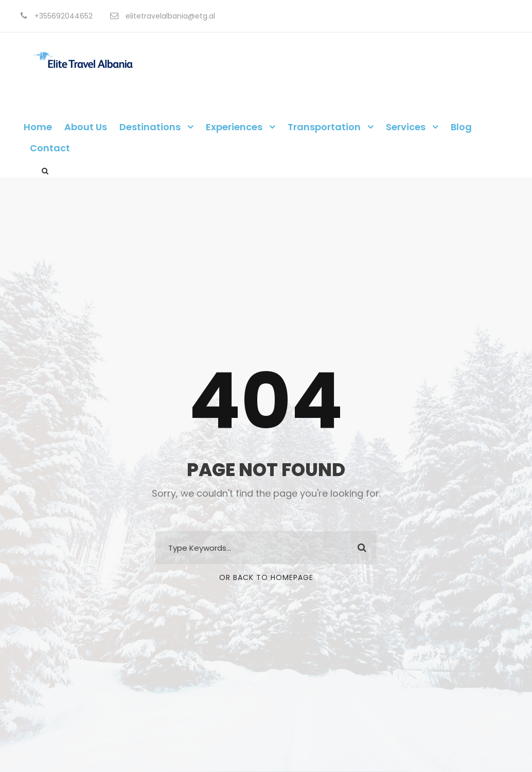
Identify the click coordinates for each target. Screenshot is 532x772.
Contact (50, 148)
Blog (461, 127)
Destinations (150, 127)
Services (406, 127)
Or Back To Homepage (266, 577)
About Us (86, 127)
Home (38, 127)
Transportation (324, 127)
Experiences (234, 127)
